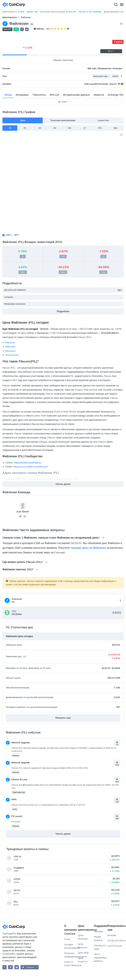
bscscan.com (12, 355)
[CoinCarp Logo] (15, 5)
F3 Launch (14, 816)
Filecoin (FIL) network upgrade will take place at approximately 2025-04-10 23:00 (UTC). (50, 768)
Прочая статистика (63, 60)
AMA (11, 799)
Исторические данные (76, 95)
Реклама (99, 932)
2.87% (118, 42)
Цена (23, 120)
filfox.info (10, 347)
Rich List (54, 95)
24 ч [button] (111, 51)
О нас (67, 939)
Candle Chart (103, 120)
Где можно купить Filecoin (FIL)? (25, 562)
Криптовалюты (10, 17)
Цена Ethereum (83, 946)
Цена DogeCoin (83, 960)
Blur (16, 902)
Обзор (8, 95)
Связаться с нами (100, 947)
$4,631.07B (71, 12)
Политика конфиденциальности (71, 955)
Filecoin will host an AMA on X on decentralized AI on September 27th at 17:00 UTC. (49, 805)
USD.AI (17, 857)
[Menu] (122, 5)
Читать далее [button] (63, 484)
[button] (27, 29)
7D (25, 128)
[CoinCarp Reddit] (17, 967)
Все (116, 128)
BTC (17, 235)
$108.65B (97, 12)
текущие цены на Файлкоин (88, 548)
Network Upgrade (18, 743)
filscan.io (10, 343)
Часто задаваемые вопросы (101, 958)
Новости (99, 95)
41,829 (21, 12)
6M (70, 128)
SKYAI (17, 890)
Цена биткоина (83, 937)
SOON (17, 879)
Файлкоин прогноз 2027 (20, 569)
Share (62, 102)
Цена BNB (83, 953)
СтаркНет (19, 868)
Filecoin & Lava (17, 780)
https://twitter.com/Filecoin (28, 463)
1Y (84, 128)
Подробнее (63, 311)
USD (8, 235)
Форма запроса (98, 939)
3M (55, 128)
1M (40, 128)
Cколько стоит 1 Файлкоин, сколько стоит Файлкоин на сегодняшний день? (53, 538)
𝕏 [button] (22, 30)
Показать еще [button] (63, 718)
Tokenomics (39, 95)
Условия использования (71, 946)
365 (36, 12)
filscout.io (10, 351)
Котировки (22, 95)
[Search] (116, 5)
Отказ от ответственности (71, 964)
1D (10, 128)
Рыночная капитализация (63, 120)
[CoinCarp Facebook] (10, 967)
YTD (100, 128)
